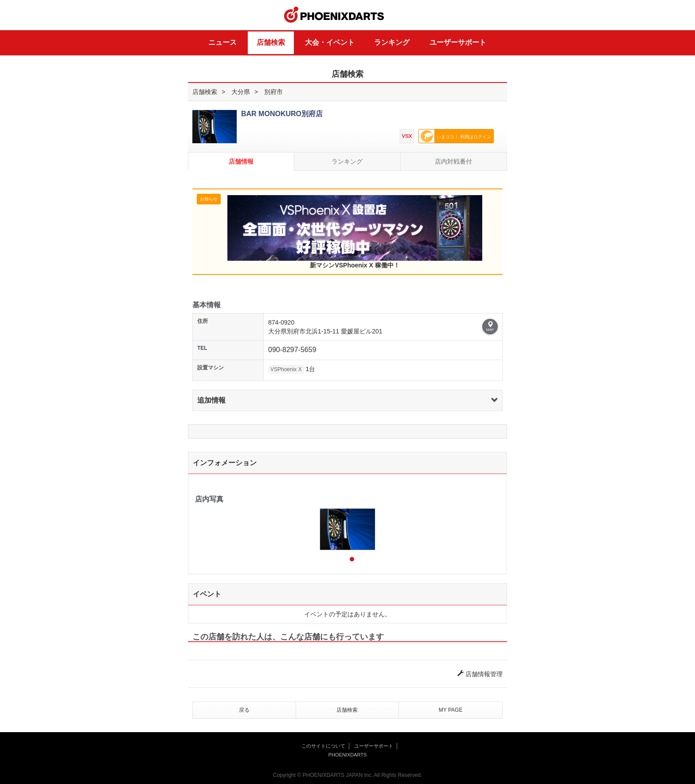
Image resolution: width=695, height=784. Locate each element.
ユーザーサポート (458, 42)
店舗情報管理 (480, 674)
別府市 (273, 92)
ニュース (223, 42)
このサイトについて (323, 746)
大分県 (241, 92)
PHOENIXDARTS (334, 15)
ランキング (392, 42)
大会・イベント (330, 42)
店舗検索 (271, 42)
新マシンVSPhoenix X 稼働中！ (355, 232)
